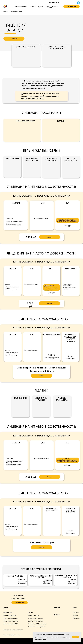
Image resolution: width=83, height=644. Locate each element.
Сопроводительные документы (13, 630)
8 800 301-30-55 (54, 3)
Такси (32, 7)
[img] (5, 7)
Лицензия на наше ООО (11, 624)
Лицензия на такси (16, 12)
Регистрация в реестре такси (37, 627)
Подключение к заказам (35, 618)
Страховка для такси (10, 615)
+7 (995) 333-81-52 (18, 596)
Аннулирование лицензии (36, 621)
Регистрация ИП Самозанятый (37, 624)
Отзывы (49, 7)
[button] (71, 7)
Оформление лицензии (11, 621)
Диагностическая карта (10, 618)
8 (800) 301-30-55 (18, 598)
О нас (75, 607)
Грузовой (41, 7)
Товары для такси (33, 615)
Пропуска (57, 615)
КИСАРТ (30, 613)
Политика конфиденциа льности (12, 635)
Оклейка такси (8, 613)
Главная (6, 12)
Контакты (55, 7)
